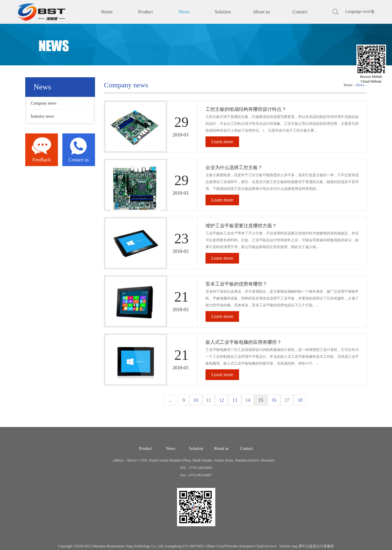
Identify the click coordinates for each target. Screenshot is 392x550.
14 (248, 400)
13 (235, 400)
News (360, 85)
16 (274, 400)
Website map (287, 546)
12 (222, 400)
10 (196, 400)
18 (300, 400)
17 (287, 400)
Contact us (79, 160)
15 (261, 400)
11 (209, 400)
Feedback (41, 160)
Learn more (222, 142)
